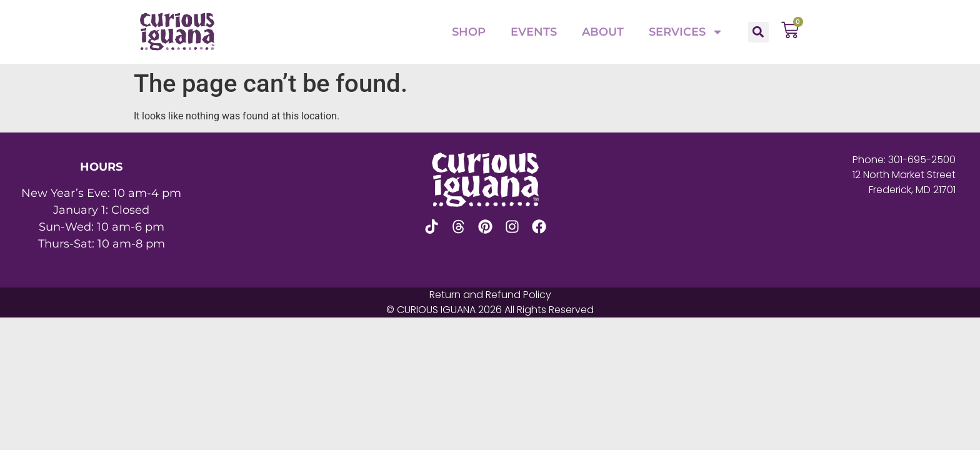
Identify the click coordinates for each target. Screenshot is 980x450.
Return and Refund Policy (490, 295)
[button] (758, 32)
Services (686, 32)
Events (534, 32)
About (603, 32)
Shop (469, 32)
